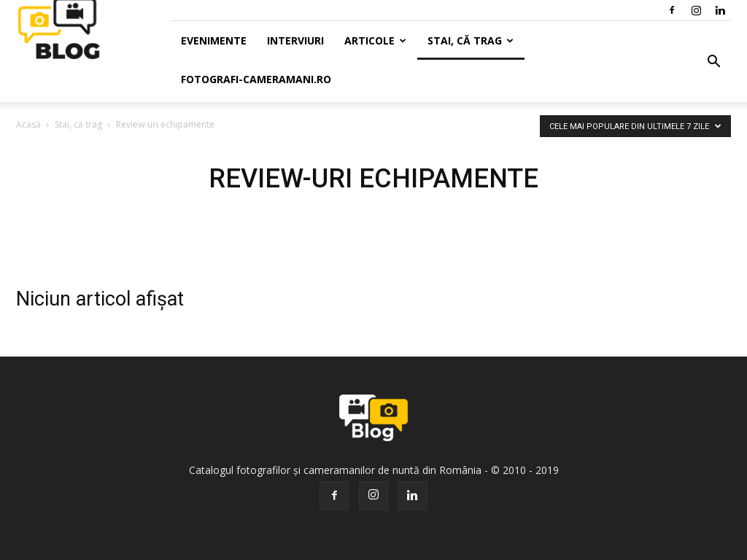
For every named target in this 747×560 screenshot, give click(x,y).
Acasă (28, 124)
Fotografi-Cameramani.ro (256, 79)
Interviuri (295, 40)
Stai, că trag (471, 40)
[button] (713, 62)
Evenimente (214, 40)
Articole (375, 40)
